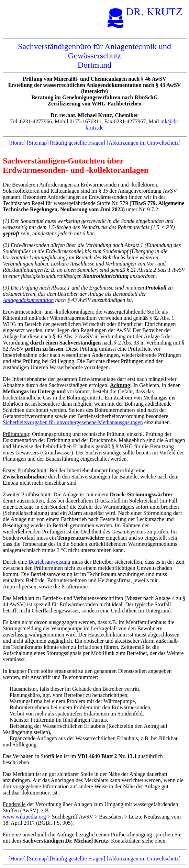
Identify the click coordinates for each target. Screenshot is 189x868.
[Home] (17, 143)
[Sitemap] (38, 143)
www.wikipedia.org (24, 817)
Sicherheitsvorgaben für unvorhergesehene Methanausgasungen (73, 422)
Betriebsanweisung (49, 562)
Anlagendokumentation (28, 300)
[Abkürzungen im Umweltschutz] (143, 143)
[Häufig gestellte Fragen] (77, 143)
